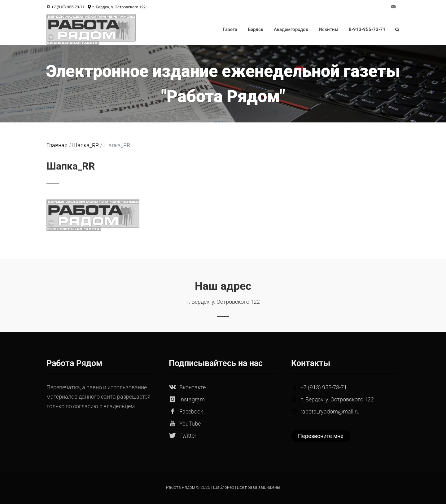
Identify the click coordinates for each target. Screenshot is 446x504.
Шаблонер (224, 487)
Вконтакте (192, 387)
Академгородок (291, 29)
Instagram (192, 399)
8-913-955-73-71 (367, 29)
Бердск (256, 29)
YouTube (190, 424)
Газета (230, 29)
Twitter (188, 436)
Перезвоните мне (321, 436)
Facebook (191, 411)
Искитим (328, 29)
